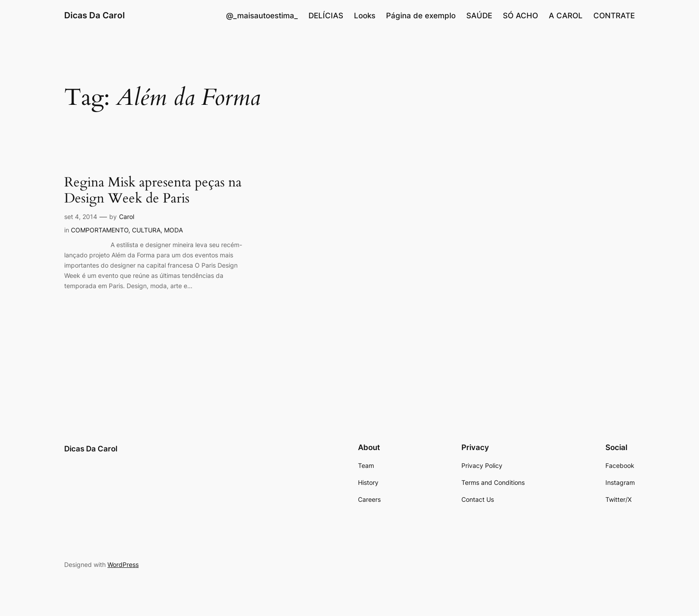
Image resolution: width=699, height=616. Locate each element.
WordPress (123, 564)
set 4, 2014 (81, 217)
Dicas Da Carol (95, 15)
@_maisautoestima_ (262, 16)
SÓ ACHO (520, 16)
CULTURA (146, 230)
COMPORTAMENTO (100, 230)
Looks (365, 16)
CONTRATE (614, 16)
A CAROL (566, 16)
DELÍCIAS (326, 16)
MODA (173, 230)
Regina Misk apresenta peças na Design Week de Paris (153, 191)
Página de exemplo (421, 16)
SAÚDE (479, 16)
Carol (127, 217)
